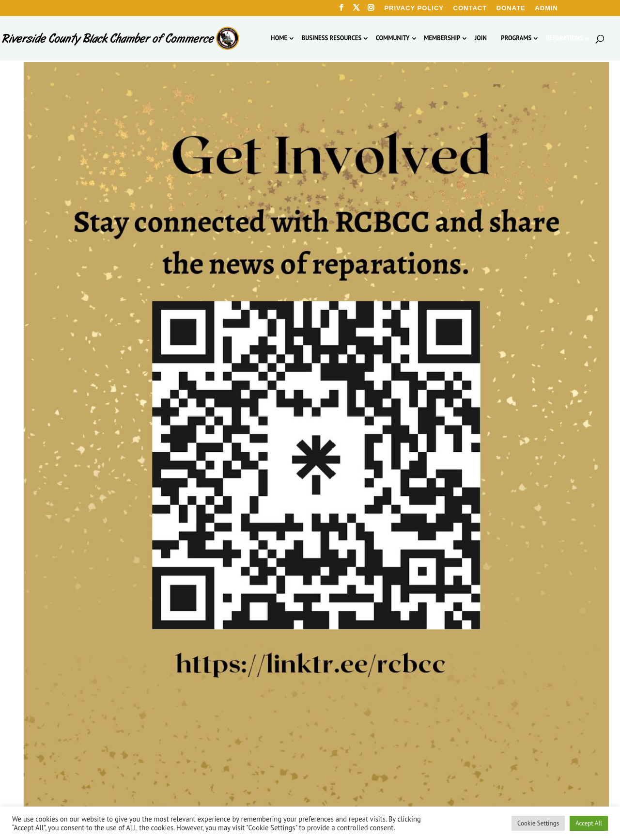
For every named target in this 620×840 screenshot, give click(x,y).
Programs (516, 39)
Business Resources (332, 39)
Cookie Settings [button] (538, 823)
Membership (442, 39)
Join (481, 39)
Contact (470, 8)
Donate (511, 8)
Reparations (565, 39)
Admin (546, 8)
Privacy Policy (414, 8)
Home (279, 39)
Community (393, 39)
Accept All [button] (589, 823)
